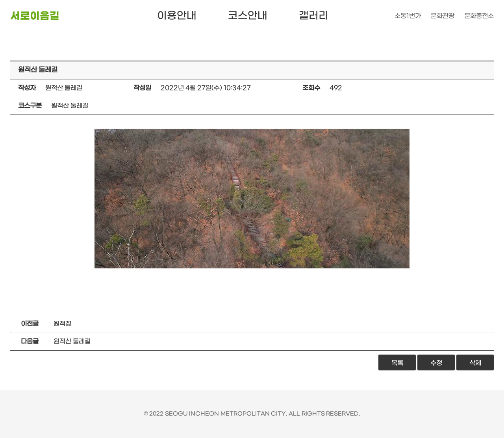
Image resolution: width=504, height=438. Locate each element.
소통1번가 (408, 16)
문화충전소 (479, 16)
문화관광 (443, 16)
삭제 (475, 363)
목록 (397, 363)
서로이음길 (35, 16)
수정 (436, 363)
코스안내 (248, 16)
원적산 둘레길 (72, 341)
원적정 (62, 324)
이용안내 (177, 16)
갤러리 (314, 16)
